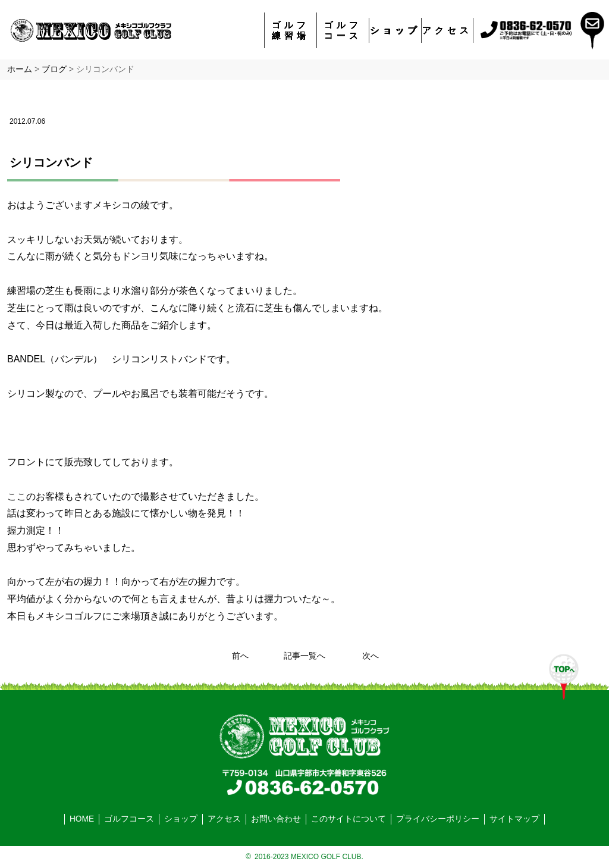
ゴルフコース (343, 30)
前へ (240, 656)
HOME (82, 819)
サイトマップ (514, 819)
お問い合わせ (276, 819)
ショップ (395, 30)
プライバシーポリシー (438, 819)
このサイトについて (349, 819)
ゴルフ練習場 (291, 30)
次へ (371, 656)
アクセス (447, 30)
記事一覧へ (304, 656)
